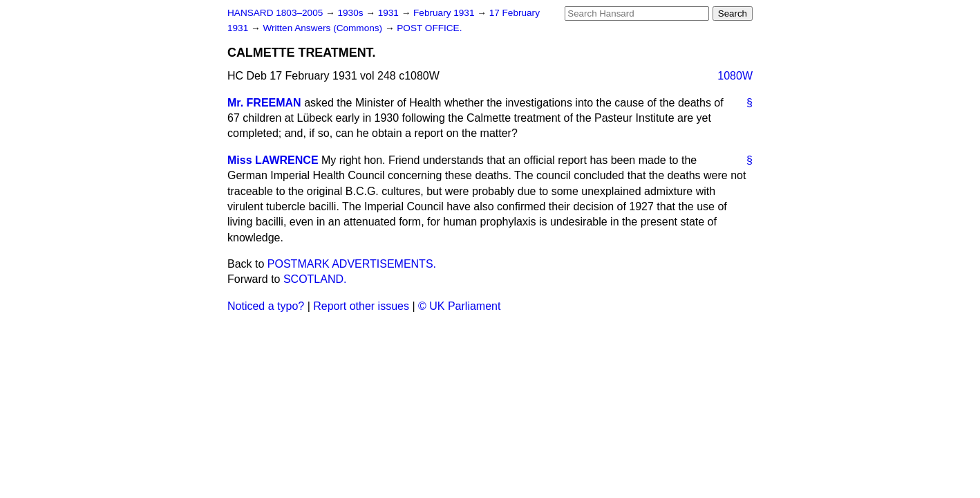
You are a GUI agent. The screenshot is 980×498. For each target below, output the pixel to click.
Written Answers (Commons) (324, 28)
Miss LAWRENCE (273, 160)
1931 (390, 13)
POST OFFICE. (429, 28)
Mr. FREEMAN (264, 103)
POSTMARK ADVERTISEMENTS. (352, 264)
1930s (351, 13)
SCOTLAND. (315, 279)
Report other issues (361, 306)
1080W (735, 76)
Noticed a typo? (266, 306)
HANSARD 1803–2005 (275, 13)
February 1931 (445, 13)
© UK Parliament (459, 306)
